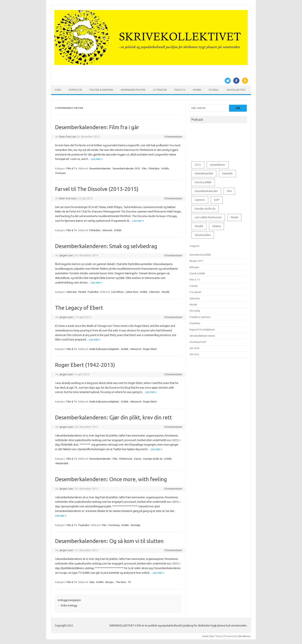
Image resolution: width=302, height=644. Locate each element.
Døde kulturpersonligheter (104, 349)
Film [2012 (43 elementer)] (229, 191)
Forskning (114, 525)
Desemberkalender (100, 168)
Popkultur (75, 90)
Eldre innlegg (67, 606)
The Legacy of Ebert (79, 308)
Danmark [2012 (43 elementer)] (227, 173)
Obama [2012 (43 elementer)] (216, 226)
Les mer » (97, 159)
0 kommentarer (173, 137)
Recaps (110, 582)
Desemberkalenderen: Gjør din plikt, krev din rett (114, 417)
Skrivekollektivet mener (202, 336)
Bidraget (194, 267)
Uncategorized (198, 342)
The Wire (121, 582)
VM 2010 (194, 348)
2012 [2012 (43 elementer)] (198, 165)
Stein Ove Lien (68, 137)
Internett (107, 230)
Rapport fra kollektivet (202, 330)
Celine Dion (132, 292)
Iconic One (208, 636)
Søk (238, 108)
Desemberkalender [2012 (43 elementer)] (206, 191)
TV (129, 582)
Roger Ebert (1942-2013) (85, 365)
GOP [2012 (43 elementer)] (217, 200)
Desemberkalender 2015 (126, 168)
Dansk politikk (197, 273)
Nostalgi (135, 525)
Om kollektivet (236, 90)
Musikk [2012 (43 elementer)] (199, 226)
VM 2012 (194, 354)
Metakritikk (62, 463)
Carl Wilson (117, 292)
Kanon (138, 459)
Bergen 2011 (196, 261)
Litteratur (160, 90)
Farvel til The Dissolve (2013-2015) (97, 189)
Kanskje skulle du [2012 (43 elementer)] (205, 209)
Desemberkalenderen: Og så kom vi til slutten (109, 541)
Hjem (58, 90)
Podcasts (61, 173)
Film (144, 168)
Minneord (136, 349)
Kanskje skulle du (153, 459)
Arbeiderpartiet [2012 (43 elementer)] (204, 173)
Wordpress (245, 636)
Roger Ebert (150, 349)
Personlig (195, 311)
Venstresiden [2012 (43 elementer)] (203, 235)
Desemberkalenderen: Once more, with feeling (111, 479)
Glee (92, 582)
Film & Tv (180, 90)
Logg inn (194, 246)
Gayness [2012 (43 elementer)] (200, 200)
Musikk (197, 90)
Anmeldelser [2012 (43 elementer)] (218, 165)
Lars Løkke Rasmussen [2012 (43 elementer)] (208, 217)
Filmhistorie (126, 459)
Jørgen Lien (66, 255)
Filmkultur (154, 168)
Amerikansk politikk (133, 90)
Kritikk (165, 168)
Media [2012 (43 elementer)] (234, 217)
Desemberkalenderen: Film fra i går (97, 127)
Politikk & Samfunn (101, 90)
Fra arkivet (195, 292)
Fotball (214, 90)
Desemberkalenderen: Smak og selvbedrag (106, 246)
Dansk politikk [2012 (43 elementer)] (203, 182)
